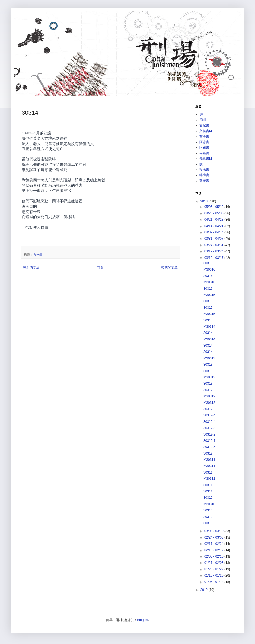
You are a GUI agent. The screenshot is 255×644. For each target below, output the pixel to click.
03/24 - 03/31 (214, 245)
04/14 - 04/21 (214, 226)
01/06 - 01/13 (214, 582)
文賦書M (206, 131)
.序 (201, 114)
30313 (208, 365)
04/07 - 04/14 (214, 232)
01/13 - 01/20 (214, 575)
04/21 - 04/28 (214, 220)
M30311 (209, 460)
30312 (208, 390)
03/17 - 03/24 (214, 251)
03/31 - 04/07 (214, 239)
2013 (205, 201)
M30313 (209, 358)
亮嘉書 (204, 153)
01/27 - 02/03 (214, 563)
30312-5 (209, 447)
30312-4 (209, 415)
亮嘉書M (206, 159)
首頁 (100, 268)
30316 (208, 263)
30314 (208, 333)
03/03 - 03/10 (214, 531)
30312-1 (209, 441)
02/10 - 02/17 (214, 550)
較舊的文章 (170, 268)
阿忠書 (204, 142)
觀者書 (204, 181)
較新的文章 (31, 268)
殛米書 (38, 255)
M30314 (209, 327)
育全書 (204, 137)
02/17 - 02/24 (214, 544)
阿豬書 (204, 147)
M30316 (209, 269)
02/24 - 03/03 (214, 537)
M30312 (209, 396)
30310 (208, 498)
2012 (205, 590)
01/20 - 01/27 (214, 569)
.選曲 (203, 120)
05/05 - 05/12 (214, 207)
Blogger (143, 620)
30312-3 (209, 428)
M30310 (209, 504)
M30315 (209, 295)
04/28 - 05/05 (214, 213)
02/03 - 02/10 (214, 556)
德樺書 (204, 175)
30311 (208, 472)
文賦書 (204, 125)
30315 (208, 301)
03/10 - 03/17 (214, 258)
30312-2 (209, 434)
